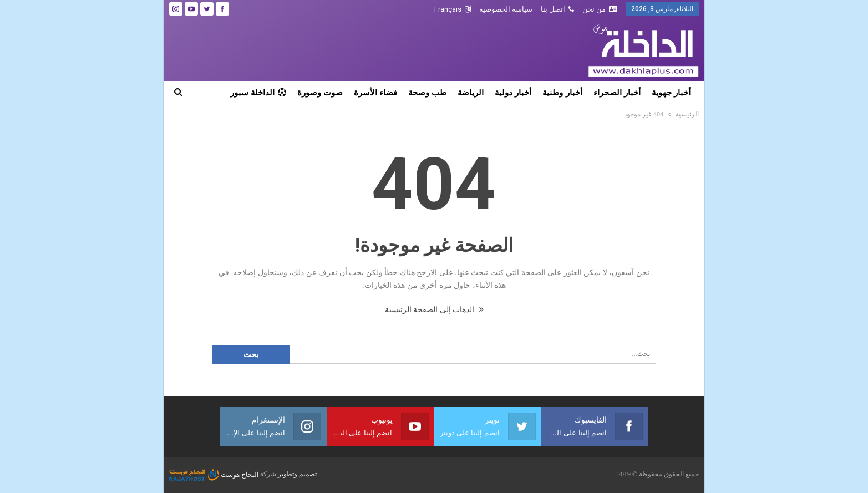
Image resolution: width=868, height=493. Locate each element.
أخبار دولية (513, 92)
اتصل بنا (557, 9)
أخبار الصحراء (617, 92)
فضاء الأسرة (375, 92)
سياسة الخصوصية (506, 9)
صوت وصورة (320, 92)
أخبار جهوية (671, 92)
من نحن (600, 9)
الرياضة (471, 92)
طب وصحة (427, 92)
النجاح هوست (214, 475)
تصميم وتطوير (297, 475)
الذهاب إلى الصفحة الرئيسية (434, 310)
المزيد (276, 92)
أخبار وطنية (562, 92)
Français (453, 9)
